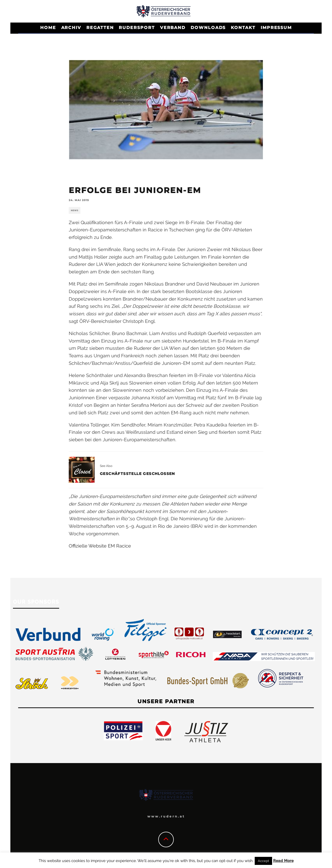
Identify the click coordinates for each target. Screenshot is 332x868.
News (75, 210)
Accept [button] (263, 861)
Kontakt (243, 28)
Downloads (208, 28)
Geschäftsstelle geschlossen (137, 474)
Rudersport (137, 28)
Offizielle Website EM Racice (100, 546)
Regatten (100, 28)
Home (48, 28)
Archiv (71, 28)
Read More (283, 861)
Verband (173, 28)
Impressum (276, 28)
